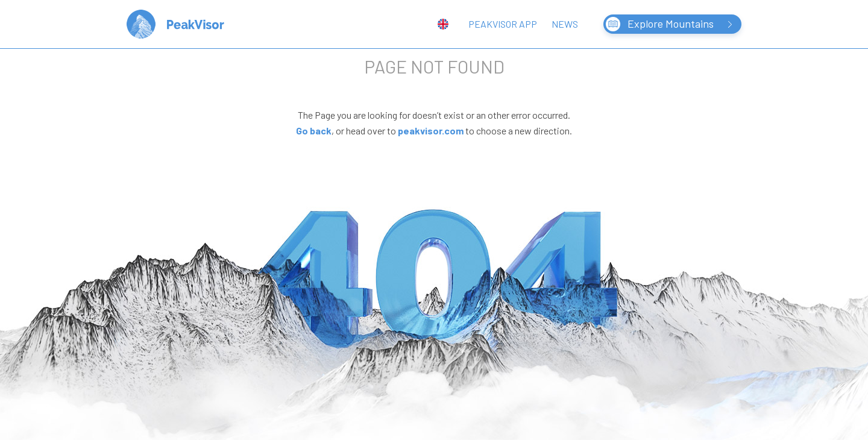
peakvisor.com (431, 130)
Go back (314, 130)
